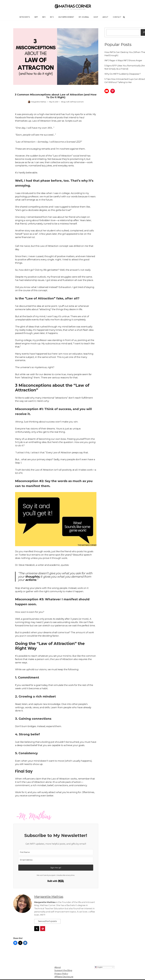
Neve (41, 977)
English (99, 962)
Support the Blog (63, 965)
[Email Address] (56, 858)
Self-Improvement (66, 17)
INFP (36, 17)
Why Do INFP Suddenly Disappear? (123, 74)
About (105, 17)
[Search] (124, 17)
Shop (96, 17)
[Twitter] (20, 937)
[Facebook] (15, 937)
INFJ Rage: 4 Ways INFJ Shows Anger (123, 60)
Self (68, 102)
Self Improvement (77, 102)
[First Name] (56, 850)
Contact (117, 17)
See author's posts (47, 916)
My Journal (84, 17)
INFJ (44, 17)
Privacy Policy (61, 968)
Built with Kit (56, 879)
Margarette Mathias (39, 102)
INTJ (52, 17)
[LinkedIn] (25, 937)
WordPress (64, 977)
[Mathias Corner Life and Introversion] (73, 7)
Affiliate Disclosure (64, 971)
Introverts (25, 17)
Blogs (63, 102)
